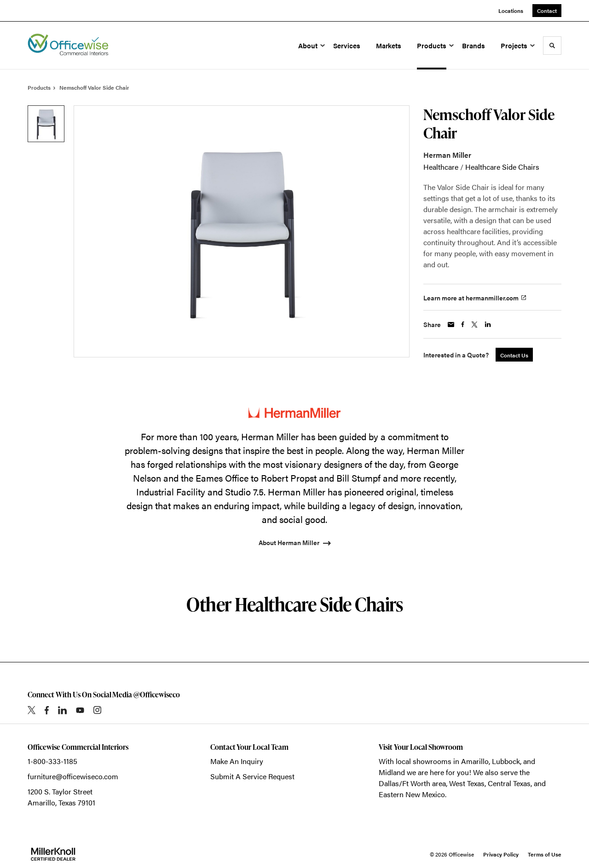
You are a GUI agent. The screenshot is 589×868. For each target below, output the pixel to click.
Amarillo (475, 761)
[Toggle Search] (552, 46)
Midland (392, 772)
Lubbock (506, 761)
